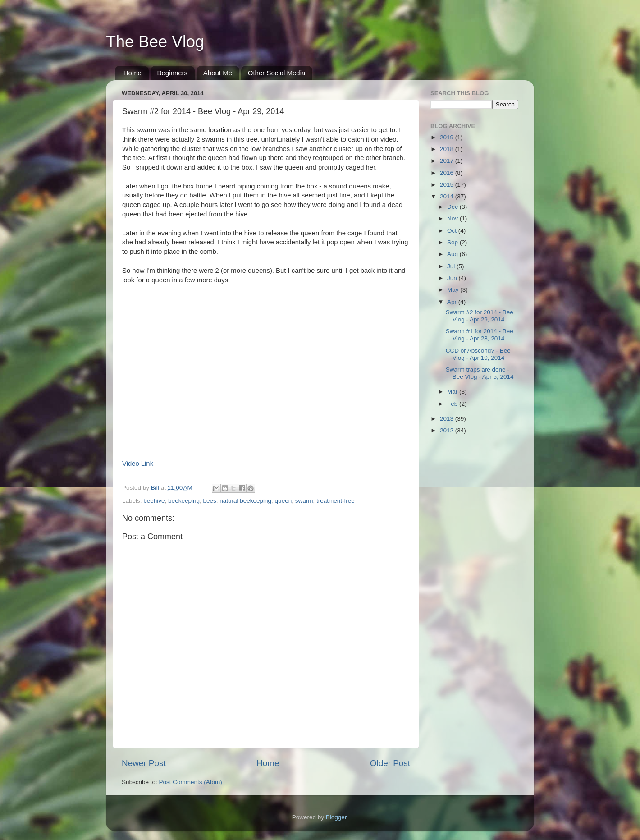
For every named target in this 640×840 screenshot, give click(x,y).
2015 (448, 185)
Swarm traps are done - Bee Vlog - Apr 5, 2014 (480, 373)
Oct (453, 231)
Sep (453, 242)
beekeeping (184, 501)
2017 (448, 161)
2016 (448, 173)
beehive (154, 501)
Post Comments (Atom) (191, 782)
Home (133, 73)
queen (283, 501)
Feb (453, 404)
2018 (448, 149)
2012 (448, 430)
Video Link (138, 464)
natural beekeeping (245, 501)
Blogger (336, 817)
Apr (453, 302)
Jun (453, 278)
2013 (448, 419)
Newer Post (144, 763)
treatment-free (336, 501)
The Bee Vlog (155, 42)
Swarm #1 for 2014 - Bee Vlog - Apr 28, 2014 (480, 335)
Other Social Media (277, 73)
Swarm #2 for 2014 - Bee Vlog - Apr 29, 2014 (480, 316)
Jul (452, 266)
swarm (304, 501)
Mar (453, 392)
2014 (448, 196)
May (454, 290)
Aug (453, 254)
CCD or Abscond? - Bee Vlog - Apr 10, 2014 (478, 354)
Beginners (173, 73)
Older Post (390, 763)
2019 (448, 137)
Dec (453, 207)
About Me (218, 73)
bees (209, 501)
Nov (453, 218)
